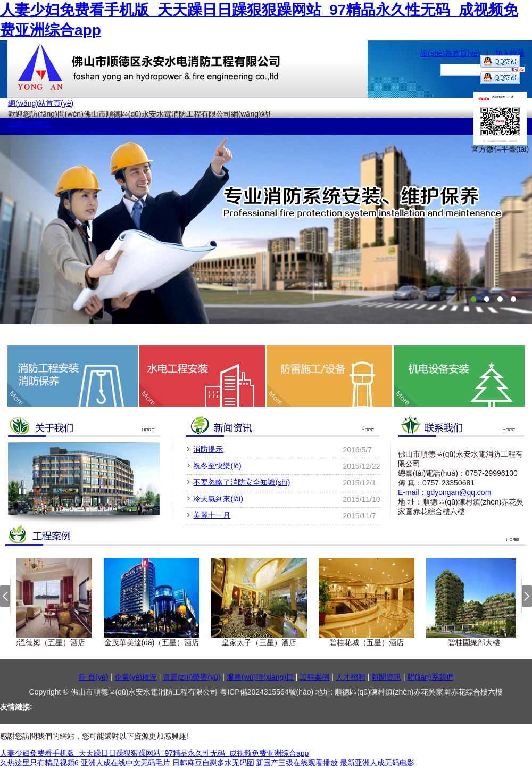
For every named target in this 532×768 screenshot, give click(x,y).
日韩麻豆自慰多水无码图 (213, 763)
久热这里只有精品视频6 (39, 763)
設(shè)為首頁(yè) (450, 53)
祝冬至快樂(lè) (217, 466)
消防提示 (208, 449)
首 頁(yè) (93, 677)
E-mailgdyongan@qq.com (444, 492)
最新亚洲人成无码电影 (377, 763)
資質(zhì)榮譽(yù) (192, 677)
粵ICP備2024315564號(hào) (268, 692)
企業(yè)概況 (29, 123)
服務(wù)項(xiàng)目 (260, 677)
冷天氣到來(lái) (218, 499)
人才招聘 (351, 677)
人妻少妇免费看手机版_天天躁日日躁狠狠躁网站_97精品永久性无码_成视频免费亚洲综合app (154, 753)
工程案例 (314, 677)
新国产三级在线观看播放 (297, 763)
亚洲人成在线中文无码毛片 (126, 763)
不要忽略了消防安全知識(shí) (242, 482)
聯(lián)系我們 (431, 677)
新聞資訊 (386, 677)
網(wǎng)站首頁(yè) (41, 103)
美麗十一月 (212, 515)
